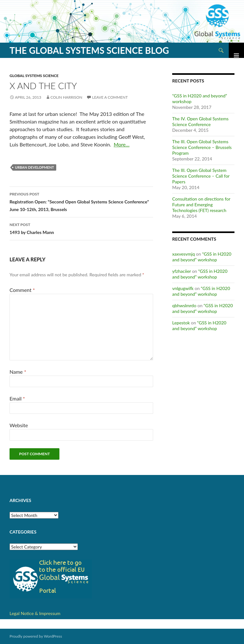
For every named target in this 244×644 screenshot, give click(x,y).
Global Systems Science (34, 76)
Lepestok (181, 323)
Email (17, 398)
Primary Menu (236, 50)
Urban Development (34, 167)
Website (19, 425)
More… (122, 144)
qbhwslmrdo (184, 305)
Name (18, 372)
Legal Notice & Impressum (35, 613)
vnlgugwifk (183, 288)
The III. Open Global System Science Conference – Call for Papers (201, 176)
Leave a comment (110, 97)
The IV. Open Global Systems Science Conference (200, 121)
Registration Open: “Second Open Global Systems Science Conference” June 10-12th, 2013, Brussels (81, 201)
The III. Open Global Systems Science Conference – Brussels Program (202, 147)
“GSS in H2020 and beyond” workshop (202, 257)
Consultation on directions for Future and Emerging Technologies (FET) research (201, 205)
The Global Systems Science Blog (89, 50)
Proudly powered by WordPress (36, 636)
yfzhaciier (182, 271)
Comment (22, 290)
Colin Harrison (66, 97)
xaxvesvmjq (183, 254)
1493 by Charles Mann (81, 228)
